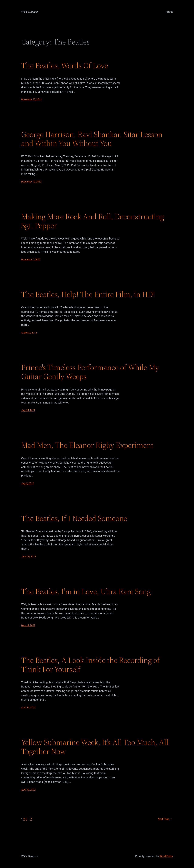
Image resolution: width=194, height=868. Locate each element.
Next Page (165, 819)
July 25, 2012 (28, 410)
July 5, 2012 (28, 483)
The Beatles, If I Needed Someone (74, 518)
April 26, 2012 (28, 708)
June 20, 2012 (29, 557)
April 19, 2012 (28, 790)
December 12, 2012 (31, 182)
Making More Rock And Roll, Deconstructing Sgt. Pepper (93, 221)
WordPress (166, 856)
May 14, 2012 (28, 625)
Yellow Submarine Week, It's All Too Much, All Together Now (95, 747)
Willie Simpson (30, 12)
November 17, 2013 (31, 99)
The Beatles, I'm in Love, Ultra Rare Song (86, 591)
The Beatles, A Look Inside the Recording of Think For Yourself (90, 665)
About (169, 12)
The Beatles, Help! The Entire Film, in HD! (88, 294)
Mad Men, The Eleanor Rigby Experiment (87, 445)
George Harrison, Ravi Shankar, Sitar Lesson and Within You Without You (92, 139)
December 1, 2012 (31, 260)
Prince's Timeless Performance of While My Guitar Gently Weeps (90, 372)
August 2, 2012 (29, 333)
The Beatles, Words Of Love (65, 66)
